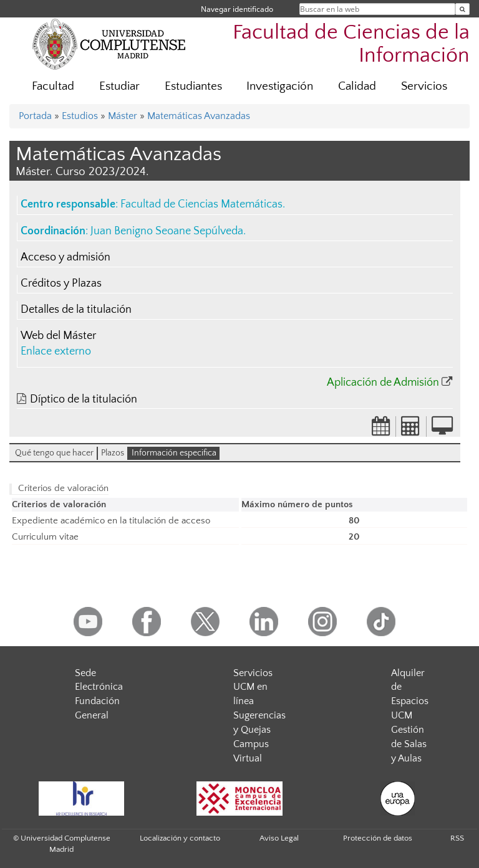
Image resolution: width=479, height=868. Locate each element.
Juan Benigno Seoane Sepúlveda (167, 231)
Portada (35, 116)
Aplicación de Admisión (383, 383)
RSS (457, 838)
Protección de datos (378, 838)
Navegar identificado (237, 9)
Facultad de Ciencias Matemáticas (201, 204)
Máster (123, 116)
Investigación (280, 86)
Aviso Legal (279, 838)
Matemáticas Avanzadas (199, 116)
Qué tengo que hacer (54, 453)
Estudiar (119, 86)
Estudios (80, 116)
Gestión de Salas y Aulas (409, 744)
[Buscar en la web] (462, 9)
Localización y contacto (180, 838)
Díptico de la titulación (84, 399)
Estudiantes (193, 86)
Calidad (357, 86)
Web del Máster (58, 336)
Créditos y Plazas (61, 284)
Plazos (113, 453)
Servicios (424, 86)
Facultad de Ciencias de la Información (351, 44)
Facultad (53, 86)
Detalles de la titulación (76, 310)
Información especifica (174, 453)
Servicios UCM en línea (253, 687)
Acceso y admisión (65, 257)
